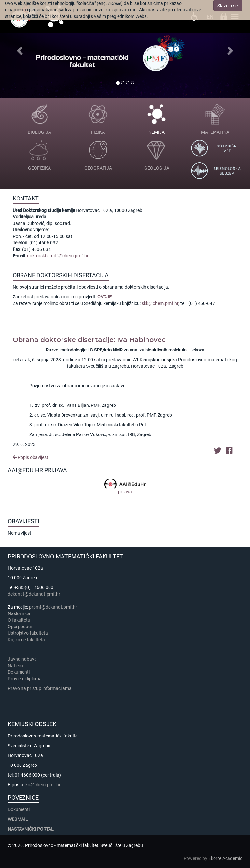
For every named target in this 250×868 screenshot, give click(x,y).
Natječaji (17, 666)
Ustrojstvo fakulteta (28, 633)
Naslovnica (19, 613)
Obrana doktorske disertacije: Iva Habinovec (89, 340)
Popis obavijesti (31, 457)
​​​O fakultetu (19, 620)
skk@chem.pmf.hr (160, 303)
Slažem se (228, 6)
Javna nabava (22, 659)
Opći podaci (20, 627)
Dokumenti (19, 672)
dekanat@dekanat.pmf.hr (34, 594)
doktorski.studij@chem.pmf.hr (58, 256)
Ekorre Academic (225, 858)
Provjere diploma (25, 679)
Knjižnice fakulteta (26, 640)
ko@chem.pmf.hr (43, 785)
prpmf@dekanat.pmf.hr (53, 607)
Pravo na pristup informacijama (41, 688)
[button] (19, 49)
